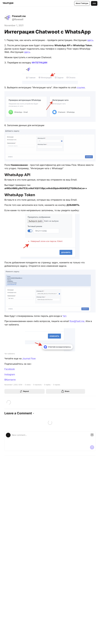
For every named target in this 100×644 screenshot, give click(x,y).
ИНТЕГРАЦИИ (40, 63)
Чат (64, 316)
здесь (90, 40)
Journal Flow (29, 359)
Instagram (10, 374)
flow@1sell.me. (77, 321)
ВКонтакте (10, 380)
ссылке (81, 88)
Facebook (10, 369)
